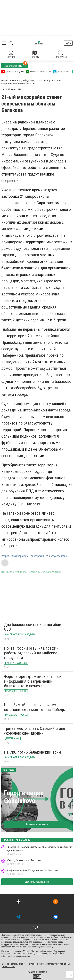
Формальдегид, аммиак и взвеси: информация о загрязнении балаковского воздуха (33, 681)
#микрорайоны (20, 556)
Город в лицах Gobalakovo (24, 797)
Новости (35, 55)
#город (5, 556)
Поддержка (32, 972)
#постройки (37, 556)
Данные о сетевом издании (14, 964)
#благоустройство (57, 556)
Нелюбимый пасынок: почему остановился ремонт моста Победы (35, 707)
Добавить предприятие (37, 882)
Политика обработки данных (58, 964)
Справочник (61, 55)
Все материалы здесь (37, 824)
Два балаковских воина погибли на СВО (35, 627)
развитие (43, 972)
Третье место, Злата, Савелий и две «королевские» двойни (35, 731)
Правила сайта (9, 967)
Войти (68, 43)
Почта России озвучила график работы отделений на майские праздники (31, 653)
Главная (11, 55)
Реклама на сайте (36, 964)
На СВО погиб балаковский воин (32, 752)
